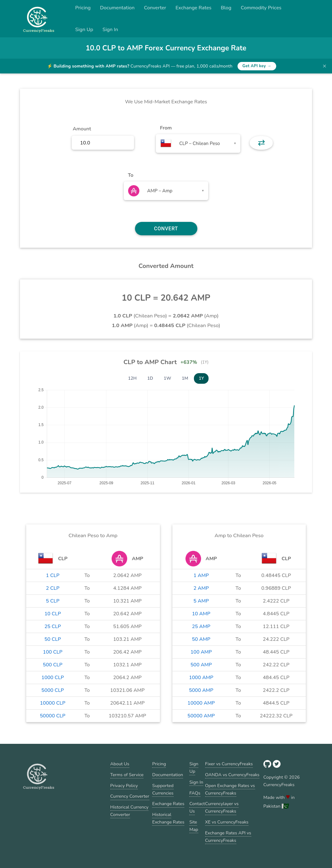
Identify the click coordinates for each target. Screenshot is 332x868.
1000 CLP (53, 678)
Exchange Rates (193, 8)
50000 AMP (201, 716)
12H (132, 378)
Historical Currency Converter (130, 811)
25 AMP (201, 626)
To (131, 175)
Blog (226, 8)
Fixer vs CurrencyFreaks (229, 764)
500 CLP (53, 665)
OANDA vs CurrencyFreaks (232, 775)
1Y (201, 378)
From (166, 128)
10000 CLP (53, 703)
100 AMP (201, 652)
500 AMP (201, 665)
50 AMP (201, 639)
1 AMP (201, 575)
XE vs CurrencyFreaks (227, 822)
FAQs (195, 793)
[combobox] (198, 143)
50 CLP (53, 639)
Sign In (110, 30)
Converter (155, 8)
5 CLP (53, 601)
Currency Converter (130, 796)
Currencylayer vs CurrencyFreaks (222, 807)
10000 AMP (201, 703)
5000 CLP (53, 690)
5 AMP (201, 601)
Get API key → (257, 66)
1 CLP (53, 575)
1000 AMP (201, 678)
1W (167, 378)
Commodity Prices (261, 8)
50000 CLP (53, 716)
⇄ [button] (261, 143)
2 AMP (201, 588)
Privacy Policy (124, 786)
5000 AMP (201, 690)
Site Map (194, 826)
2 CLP (53, 588)
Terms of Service (127, 775)
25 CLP (53, 626)
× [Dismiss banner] (325, 66)
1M (185, 378)
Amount (82, 129)
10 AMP (201, 614)
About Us (120, 764)
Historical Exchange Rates (168, 818)
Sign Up (84, 30)
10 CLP (53, 614)
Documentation (117, 8)
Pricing (83, 8)
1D (150, 378)
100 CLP (53, 652)
